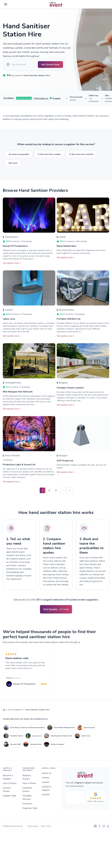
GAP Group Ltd (66, 464)
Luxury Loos (34, 744)
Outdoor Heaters (54, 752)
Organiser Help (30, 816)
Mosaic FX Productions (16, 250)
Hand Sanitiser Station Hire (58, 744)
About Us (47, 781)
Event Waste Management (61, 735)
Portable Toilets (13, 744)
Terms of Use (46, 834)
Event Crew (82, 744)
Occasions (27, 811)
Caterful (46, 802)
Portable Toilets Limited (71, 392)
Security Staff (12, 752)
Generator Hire (32, 752)
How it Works (10, 791)
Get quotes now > (12, 267)
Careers (46, 790)
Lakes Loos (9, 323)
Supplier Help (9, 804)
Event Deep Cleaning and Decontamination (24, 735)
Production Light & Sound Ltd (20, 468)
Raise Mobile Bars (67, 250)
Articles (46, 786)
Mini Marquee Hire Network (19, 396)
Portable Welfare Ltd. (70, 323)
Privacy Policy (33, 834)
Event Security (86, 735)
